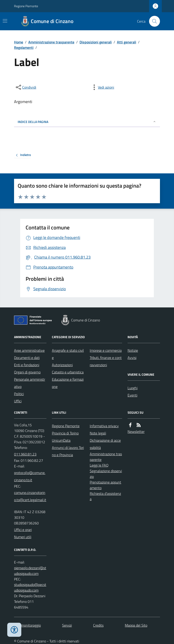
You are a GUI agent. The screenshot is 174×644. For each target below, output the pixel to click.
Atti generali (127, 42)
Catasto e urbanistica (68, 372)
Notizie (133, 350)
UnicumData (61, 440)
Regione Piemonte (26, 6)
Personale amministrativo (30, 383)
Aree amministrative (29, 350)
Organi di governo (27, 372)
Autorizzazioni (62, 365)
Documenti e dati (27, 358)
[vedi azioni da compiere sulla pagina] (102, 87)
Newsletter (136, 432)
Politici (19, 394)
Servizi (67, 625)
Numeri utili (23, 537)
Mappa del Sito (136, 625)
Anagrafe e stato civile (68, 354)
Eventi (132, 395)
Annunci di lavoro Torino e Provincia (68, 451)
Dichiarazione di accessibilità (105, 444)
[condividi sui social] (26, 87)
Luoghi (133, 388)
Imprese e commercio (106, 350)
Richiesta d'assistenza (105, 496)
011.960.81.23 (25, 454)
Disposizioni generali (96, 42)
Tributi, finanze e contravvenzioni (106, 361)
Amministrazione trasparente (51, 42)
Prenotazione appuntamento (105, 485)
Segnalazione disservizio (106, 474)
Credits (98, 625)
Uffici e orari (23, 530)
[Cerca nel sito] (153, 21)
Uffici (18, 401)
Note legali (98, 433)
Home (19, 42)
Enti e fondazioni (27, 365)
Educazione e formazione (68, 383)
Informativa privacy (104, 426)
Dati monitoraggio (27, 625)
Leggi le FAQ (99, 465)
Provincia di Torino (65, 433)
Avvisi (132, 358)
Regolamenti (24, 47)
